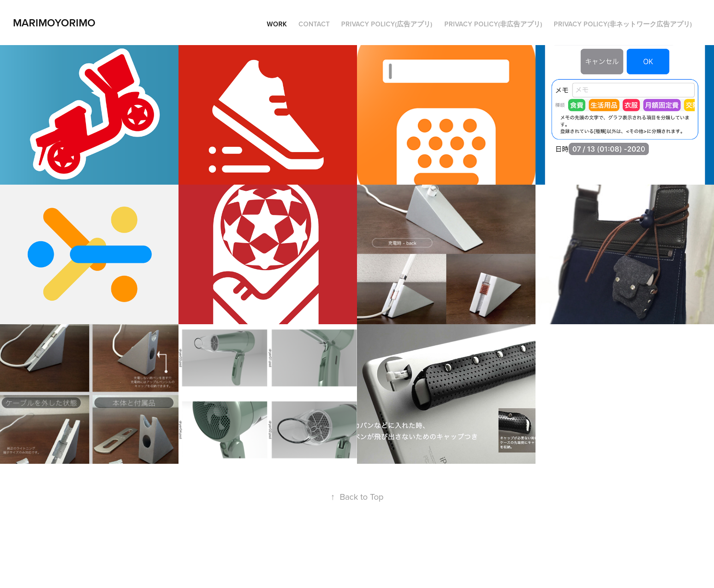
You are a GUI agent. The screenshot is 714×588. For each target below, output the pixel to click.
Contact (314, 24)
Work (277, 24)
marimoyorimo (54, 23)
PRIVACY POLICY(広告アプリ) (387, 24)
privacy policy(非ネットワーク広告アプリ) (623, 24)
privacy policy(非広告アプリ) (493, 24)
